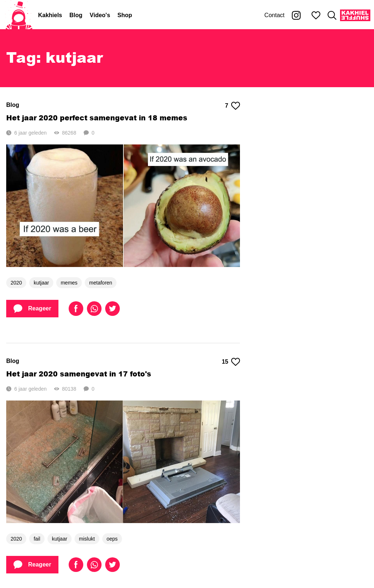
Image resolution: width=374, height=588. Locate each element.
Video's (100, 15)
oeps (112, 539)
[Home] (19, 15)
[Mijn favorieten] (316, 15)
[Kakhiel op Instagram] (296, 15)
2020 (16, 283)
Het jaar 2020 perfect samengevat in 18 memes (97, 118)
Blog (76, 15)
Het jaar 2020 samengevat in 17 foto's (79, 374)
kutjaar (41, 283)
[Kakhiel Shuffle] (355, 15)
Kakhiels (50, 15)
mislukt (87, 539)
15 (231, 362)
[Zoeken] (332, 15)
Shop (125, 15)
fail (37, 539)
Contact (274, 15)
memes (69, 283)
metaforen (101, 283)
